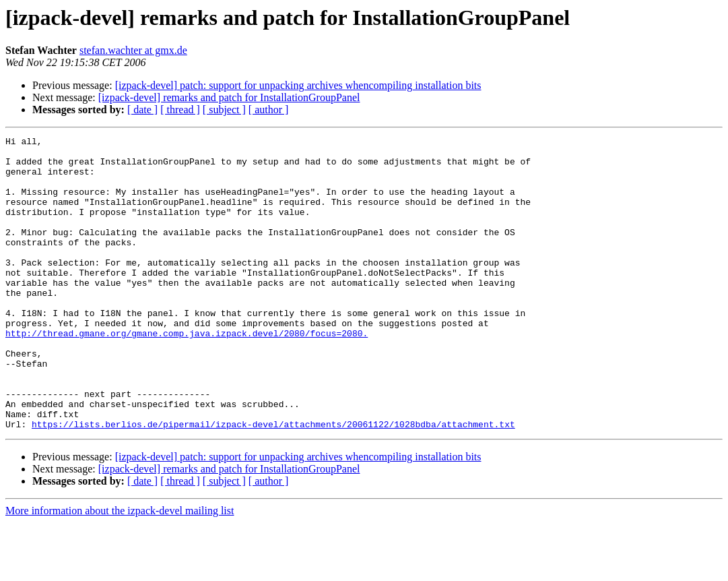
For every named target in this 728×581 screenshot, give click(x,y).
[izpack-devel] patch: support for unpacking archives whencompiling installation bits (298, 85)
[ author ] (269, 110)
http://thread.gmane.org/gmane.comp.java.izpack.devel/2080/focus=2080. (187, 373)
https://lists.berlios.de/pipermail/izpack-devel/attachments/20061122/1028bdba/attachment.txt (273, 483)
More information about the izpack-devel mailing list (120, 569)
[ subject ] (224, 110)
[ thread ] (180, 110)
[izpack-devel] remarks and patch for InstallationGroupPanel (229, 97)
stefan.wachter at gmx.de (133, 50)
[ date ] (142, 110)
